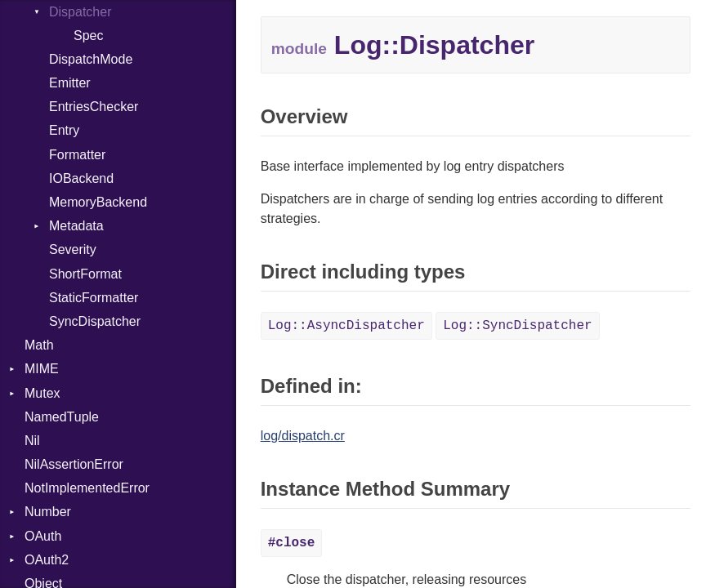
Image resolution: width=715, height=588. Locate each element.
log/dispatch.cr (303, 436)
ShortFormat (85, 274)
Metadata (76, 226)
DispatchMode (91, 59)
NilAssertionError (74, 464)
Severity (73, 249)
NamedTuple (62, 417)
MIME (42, 369)
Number (48, 512)
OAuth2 (47, 560)
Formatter (77, 155)
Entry (64, 130)
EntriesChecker (94, 107)
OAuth (43, 536)
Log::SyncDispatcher (517, 326)
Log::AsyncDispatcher (346, 326)
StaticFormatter (94, 298)
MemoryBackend (98, 202)
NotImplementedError (87, 488)
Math (39, 345)
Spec (88, 36)
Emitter (70, 83)
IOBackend (81, 178)
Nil (32, 441)
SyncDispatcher (95, 321)
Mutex (42, 393)
